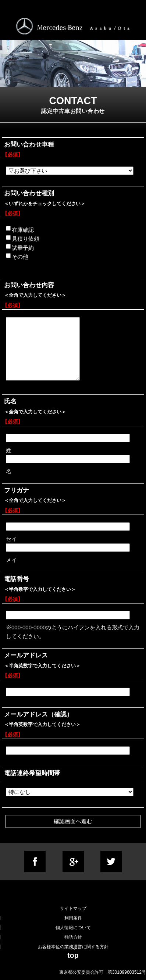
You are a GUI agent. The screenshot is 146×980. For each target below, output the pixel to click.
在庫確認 (20, 229)
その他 (17, 257)
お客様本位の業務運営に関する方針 (73, 947)
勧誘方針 (73, 937)
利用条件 (73, 918)
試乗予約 (20, 247)
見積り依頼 (23, 238)
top (73, 955)
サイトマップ (73, 908)
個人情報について (73, 928)
